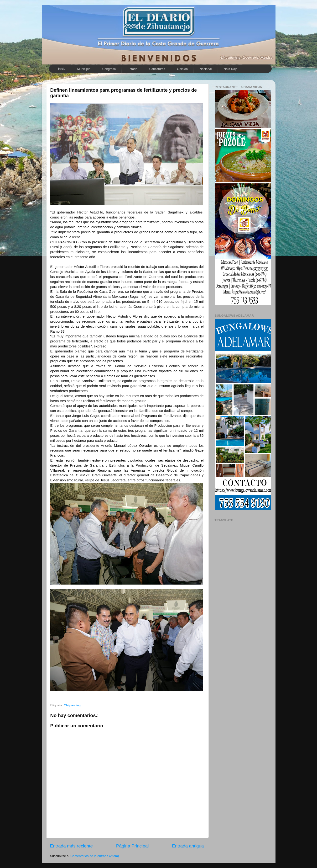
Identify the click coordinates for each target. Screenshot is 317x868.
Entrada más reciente (72, 846)
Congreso (109, 69)
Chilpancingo (73, 705)
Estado (132, 69)
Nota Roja (231, 69)
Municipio (84, 69)
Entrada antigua (188, 846)
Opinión (182, 69)
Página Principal (133, 846)
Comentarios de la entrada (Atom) (95, 856)
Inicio (62, 69)
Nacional (206, 69)
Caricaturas (157, 69)
